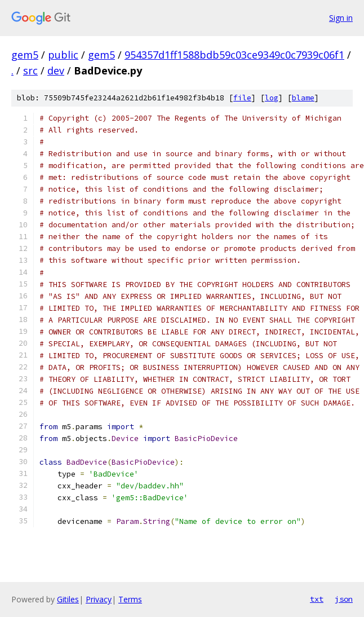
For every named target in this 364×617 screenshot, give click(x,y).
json (344, 599)
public (63, 55)
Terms (130, 599)
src (30, 70)
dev (56, 70)
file (242, 98)
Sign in (341, 18)
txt (317, 599)
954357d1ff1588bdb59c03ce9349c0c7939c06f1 (234, 55)
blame (303, 98)
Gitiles (68, 599)
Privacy (99, 599)
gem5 (25, 55)
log (272, 98)
